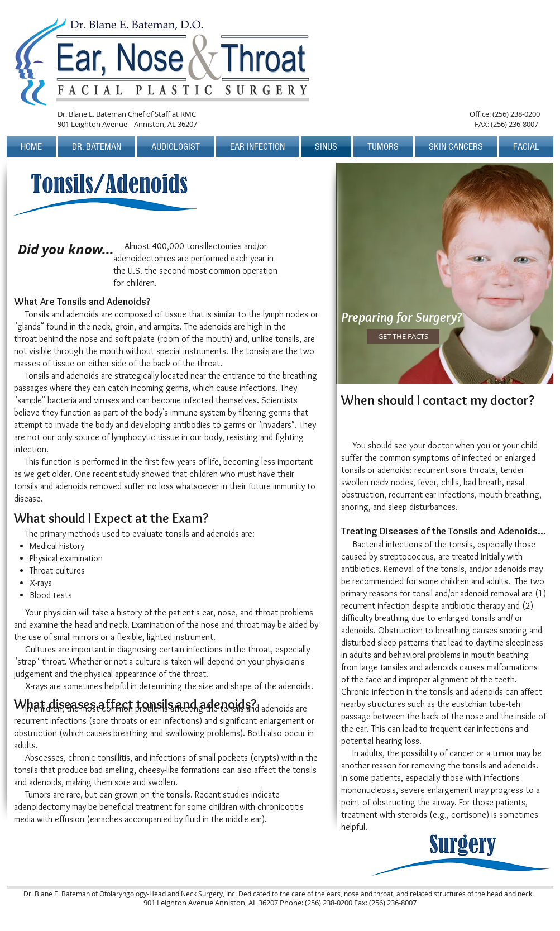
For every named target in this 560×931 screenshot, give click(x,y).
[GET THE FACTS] (403, 336)
